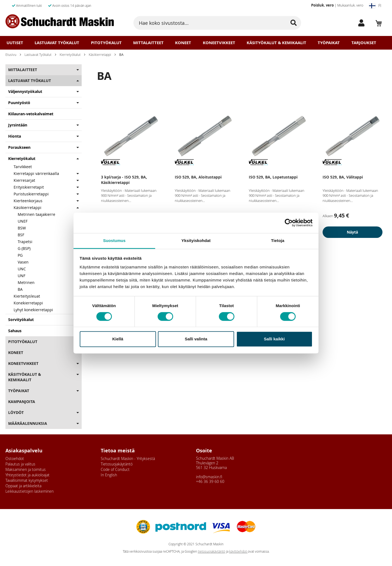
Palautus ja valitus (20, 464)
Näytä (352, 232)
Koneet (183, 43)
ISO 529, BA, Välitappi (343, 177)
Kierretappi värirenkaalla (36, 173)
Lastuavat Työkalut (57, 43)
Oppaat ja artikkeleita (23, 486)
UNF (22, 276)
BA (20, 289)
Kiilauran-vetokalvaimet (31, 114)
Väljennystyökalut (25, 91)
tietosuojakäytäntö (212, 551)
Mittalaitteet (148, 43)
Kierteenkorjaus (29, 201)
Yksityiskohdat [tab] (196, 240)
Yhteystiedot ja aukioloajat (27, 475)
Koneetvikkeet (219, 43)
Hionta (15, 136)
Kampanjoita (22, 402)
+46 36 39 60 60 (210, 481)
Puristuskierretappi (31, 194)
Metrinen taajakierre (36, 214)
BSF (21, 235)
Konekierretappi (28, 303)
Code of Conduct (115, 469)
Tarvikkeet (23, 167)
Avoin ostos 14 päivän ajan (70, 5)
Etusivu (11, 55)
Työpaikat (329, 43)
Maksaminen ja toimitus (26, 469)
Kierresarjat (24, 180)
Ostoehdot (15, 458)
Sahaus (15, 331)
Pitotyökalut (106, 43)
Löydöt (16, 412)
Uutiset (15, 43)
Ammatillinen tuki (27, 5)
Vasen (23, 262)
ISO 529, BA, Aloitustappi (198, 177)
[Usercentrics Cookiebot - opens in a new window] (289, 223)
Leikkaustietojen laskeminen (30, 491)
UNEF (23, 221)
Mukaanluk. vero (350, 5)
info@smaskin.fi (209, 477)
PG (20, 255)
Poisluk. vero (322, 5)
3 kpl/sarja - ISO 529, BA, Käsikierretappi (124, 180)
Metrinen (26, 282)
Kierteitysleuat (27, 296)
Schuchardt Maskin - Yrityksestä (128, 458)
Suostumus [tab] (114, 240)
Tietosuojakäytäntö (117, 464)
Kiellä (118, 339)
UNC (22, 269)
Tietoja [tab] (278, 240)
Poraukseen (19, 147)
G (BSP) (24, 248)
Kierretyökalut (70, 55)
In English (109, 475)
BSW (22, 228)
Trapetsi (25, 242)
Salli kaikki (274, 339)
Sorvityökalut (21, 320)
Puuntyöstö (19, 103)
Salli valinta (196, 339)
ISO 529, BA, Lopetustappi (273, 177)
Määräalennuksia (28, 423)
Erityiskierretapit (29, 187)
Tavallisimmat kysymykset (27, 480)
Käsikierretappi (100, 55)
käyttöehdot (238, 551)
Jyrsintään (18, 125)
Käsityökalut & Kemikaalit (276, 43)
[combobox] (217, 23)
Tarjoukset (364, 43)
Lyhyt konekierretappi (33, 310)
